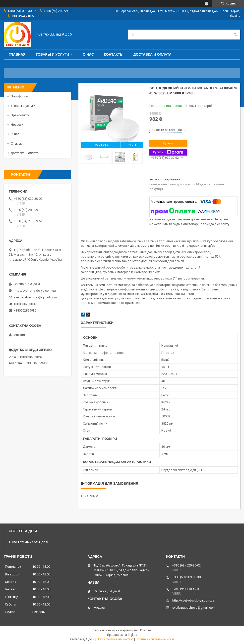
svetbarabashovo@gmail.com (35, 297)
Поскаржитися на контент (115, 639)
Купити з (168, 152)
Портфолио (19, 96)
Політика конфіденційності (155, 639)
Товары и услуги (52, 54)
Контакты (114, 54)
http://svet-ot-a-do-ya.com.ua (35, 291)
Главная (17, 54)
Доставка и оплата (152, 54)
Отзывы (17, 143)
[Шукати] (235, 35)
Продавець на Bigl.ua (122, 635)
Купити (168, 143)
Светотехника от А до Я (30, 542)
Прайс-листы (21, 115)
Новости (17, 125)
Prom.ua (146, 630)
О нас (88, 54)
